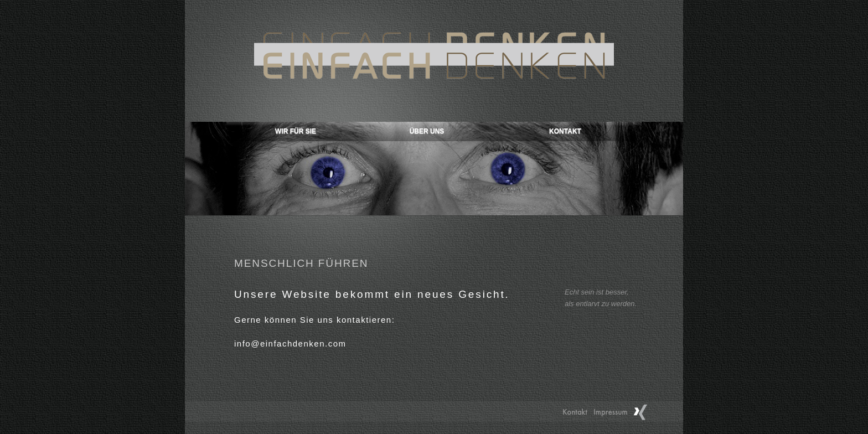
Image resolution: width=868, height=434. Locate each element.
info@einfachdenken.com (290, 343)
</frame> (434, 169)
